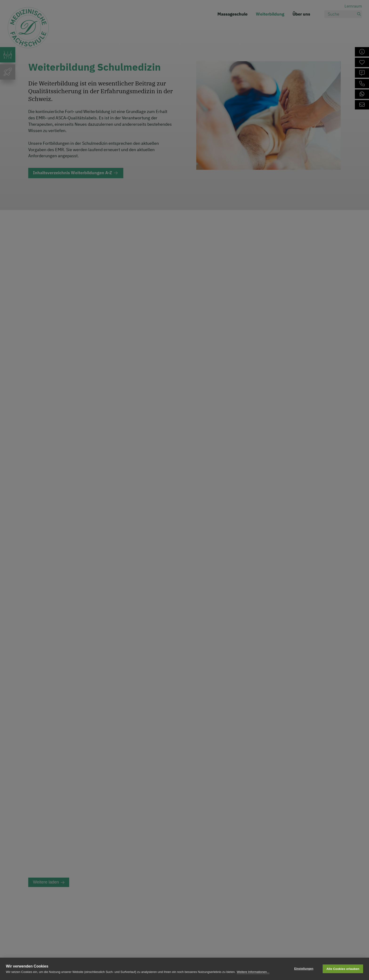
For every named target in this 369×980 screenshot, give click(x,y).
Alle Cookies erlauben (343, 969)
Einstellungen (304, 969)
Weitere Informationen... (253, 972)
